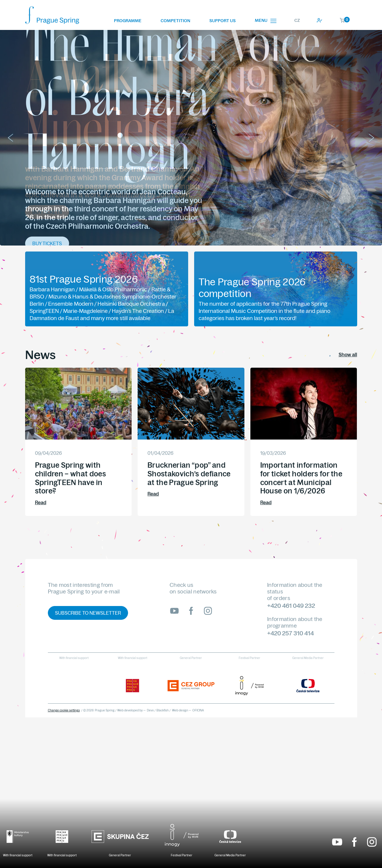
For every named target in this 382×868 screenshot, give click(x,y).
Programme (128, 21)
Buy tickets (47, 212)
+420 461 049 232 (291, 606)
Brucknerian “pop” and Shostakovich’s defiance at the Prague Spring (189, 474)
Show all (348, 355)
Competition (175, 21)
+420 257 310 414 (290, 633)
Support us (223, 21)
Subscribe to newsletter (88, 613)
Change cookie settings (64, 710)
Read (41, 502)
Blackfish (163, 710)
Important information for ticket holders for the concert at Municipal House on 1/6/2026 (301, 478)
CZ (297, 20)
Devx (150, 710)
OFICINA (198, 710)
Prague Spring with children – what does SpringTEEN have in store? (70, 478)
